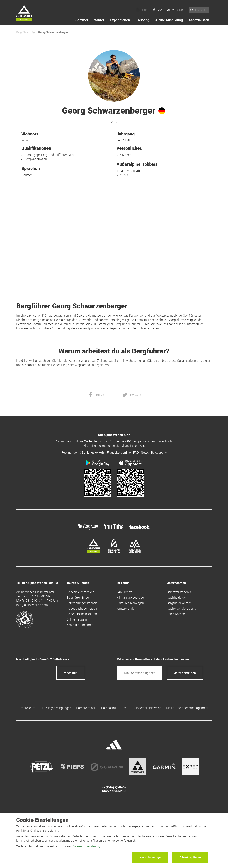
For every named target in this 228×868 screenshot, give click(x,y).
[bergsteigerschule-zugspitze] (114, 551)
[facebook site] (140, 529)
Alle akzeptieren (190, 857)
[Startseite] (24, 13)
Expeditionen (120, 20)
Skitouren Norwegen (130, 603)
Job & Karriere (176, 614)
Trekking (143, 20)
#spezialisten (199, 20)
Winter (99, 20)
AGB (126, 708)
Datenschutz (110, 708)
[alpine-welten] (93, 551)
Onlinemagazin (77, 619)
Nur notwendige (150, 857)
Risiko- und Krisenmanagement (187, 708)
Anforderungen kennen (82, 603)
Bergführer (23, 32)
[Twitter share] (131, 395)
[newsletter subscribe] (185, 673)
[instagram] (88, 530)
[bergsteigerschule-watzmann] (135, 551)
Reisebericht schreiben (82, 608)
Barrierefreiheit (86, 708)
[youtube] (114, 530)
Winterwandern (127, 608)
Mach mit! (71, 673)
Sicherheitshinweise (148, 708)
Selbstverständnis (179, 592)
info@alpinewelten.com (32, 605)
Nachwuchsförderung (181, 608)
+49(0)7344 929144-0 (37, 596)
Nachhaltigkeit (177, 597)
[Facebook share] (96, 395)
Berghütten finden (79, 597)
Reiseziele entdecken (80, 592)
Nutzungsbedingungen (56, 708)
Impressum (28, 708)
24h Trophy (124, 592)
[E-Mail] (139, 673)
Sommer (82, 20)
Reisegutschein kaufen (82, 614)
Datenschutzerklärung (86, 846)
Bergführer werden (179, 603)
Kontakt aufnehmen (80, 625)
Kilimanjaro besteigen (131, 597)
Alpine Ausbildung (169, 20)
